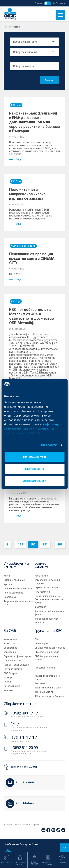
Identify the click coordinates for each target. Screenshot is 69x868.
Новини (8, 682)
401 (60, 544)
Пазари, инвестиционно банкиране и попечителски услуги (49, 599)
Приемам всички (35, 457)
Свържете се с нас (20, 704)
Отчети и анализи (13, 661)
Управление (10, 652)
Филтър (49, 80)
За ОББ (10, 631)
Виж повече (49, 445)
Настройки (35, 469)
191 (45, 544)
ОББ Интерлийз (43, 644)
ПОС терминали (43, 592)
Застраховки (10, 597)
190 (33, 544)
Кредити (8, 584)
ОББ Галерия (10, 673)
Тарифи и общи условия (16, 665)
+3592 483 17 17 (24, 713)
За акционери (11, 648)
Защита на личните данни (48, 688)
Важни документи (44, 692)
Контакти (8, 690)
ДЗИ (37, 639)
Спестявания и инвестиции (18, 589)
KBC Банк (16, 105)
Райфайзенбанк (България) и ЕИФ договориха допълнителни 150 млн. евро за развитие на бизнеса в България (34, 122)
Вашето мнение (12, 686)
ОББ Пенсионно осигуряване (50, 648)
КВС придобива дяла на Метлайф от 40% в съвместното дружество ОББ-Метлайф (32, 316)
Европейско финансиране (17, 656)
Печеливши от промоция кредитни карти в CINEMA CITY (32, 258)
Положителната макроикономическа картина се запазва (27, 194)
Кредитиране (41, 576)
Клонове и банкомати (24, 767)
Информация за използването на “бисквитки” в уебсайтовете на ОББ (33, 429)
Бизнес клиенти (42, 566)
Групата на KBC (48, 631)
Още (15, 159)
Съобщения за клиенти (23, 246)
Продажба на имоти (45, 668)
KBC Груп (16, 301)
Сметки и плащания (14, 580)
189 (21, 544)
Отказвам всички (34, 481)
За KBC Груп (10, 644)
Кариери (8, 678)
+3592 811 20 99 (24, 748)
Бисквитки (40, 683)
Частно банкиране (13, 593)
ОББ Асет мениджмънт (47, 652)
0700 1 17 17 (24, 738)
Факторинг (40, 607)
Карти (7, 576)
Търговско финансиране (47, 588)
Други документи (13, 669)
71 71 (16, 724)
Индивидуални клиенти (16, 566)
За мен (39, 3)
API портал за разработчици (49, 696)
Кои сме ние (10, 639)
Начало (7, 27)
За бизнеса (59, 3)
